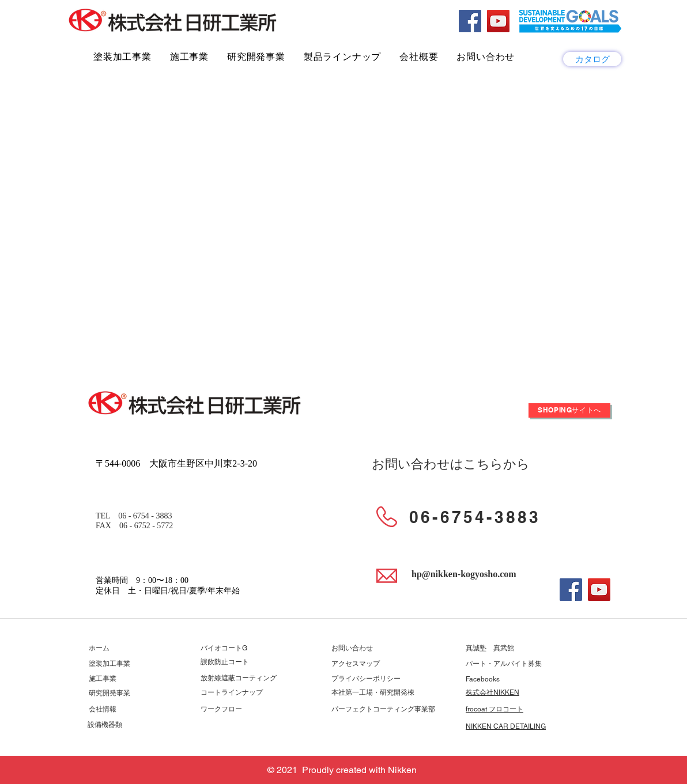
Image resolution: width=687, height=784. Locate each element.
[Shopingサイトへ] (569, 410)
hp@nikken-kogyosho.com (464, 574)
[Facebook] (470, 21)
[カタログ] (592, 59)
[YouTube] (498, 21)
